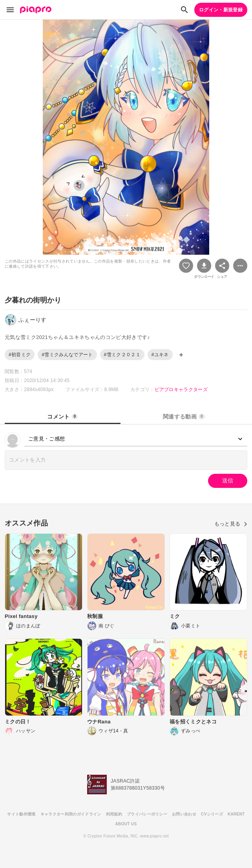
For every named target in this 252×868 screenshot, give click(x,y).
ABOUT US (126, 824)
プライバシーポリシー (147, 814)
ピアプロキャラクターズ (181, 390)
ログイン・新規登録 (221, 10)
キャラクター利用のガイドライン (71, 814)
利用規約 (114, 814)
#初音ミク (20, 355)
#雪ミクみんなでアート (67, 355)
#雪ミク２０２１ (122, 355)
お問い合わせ (184, 814)
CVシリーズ (212, 814)
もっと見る (231, 524)
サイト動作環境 (21, 814)
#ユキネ (160, 355)
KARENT (236, 814)
